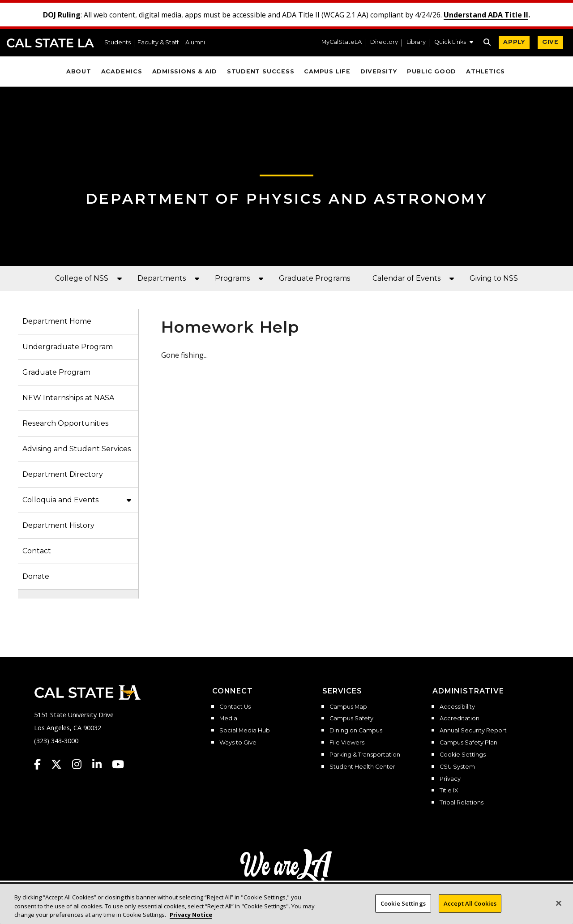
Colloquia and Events (60, 500)
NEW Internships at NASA (68, 398)
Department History (58, 525)
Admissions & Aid (185, 71)
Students (118, 43)
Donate (36, 576)
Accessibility (457, 707)
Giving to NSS (494, 278)
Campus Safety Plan (468, 743)
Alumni (195, 43)
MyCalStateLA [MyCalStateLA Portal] (342, 42)
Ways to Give (238, 743)
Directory (384, 42)
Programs (232, 278)
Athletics (485, 71)
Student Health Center (362, 767)
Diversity (379, 71)
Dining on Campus (356, 731)
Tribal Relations (462, 803)
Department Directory (63, 474)
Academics (122, 71)
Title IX (449, 791)
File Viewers (347, 743)
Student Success (261, 71)
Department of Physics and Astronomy (287, 199)
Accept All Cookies (470, 903)
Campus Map (348, 707)
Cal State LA (50, 43)
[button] (454, 43)
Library (416, 42)
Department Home (57, 321)
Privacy (450, 779)
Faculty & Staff (158, 43)
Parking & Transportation (365, 755)
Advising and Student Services (77, 449)
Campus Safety (351, 719)
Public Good (432, 71)
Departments (162, 278)
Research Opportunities (65, 423)
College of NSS (82, 278)
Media (228, 719)
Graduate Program (56, 372)
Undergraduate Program (68, 347)
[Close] (559, 903)
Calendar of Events (406, 278)
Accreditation (460, 719)
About (79, 71)
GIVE (550, 42)
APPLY (514, 42)
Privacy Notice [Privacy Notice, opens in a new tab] (191, 915)
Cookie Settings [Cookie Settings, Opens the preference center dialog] (403, 903)
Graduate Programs (314, 278)
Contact (37, 551)
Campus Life (327, 71)
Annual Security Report (473, 731)
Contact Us (235, 707)
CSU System (457, 767)
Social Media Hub (245, 731)
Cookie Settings (463, 755)
